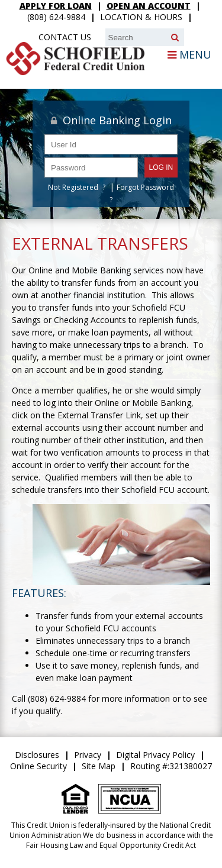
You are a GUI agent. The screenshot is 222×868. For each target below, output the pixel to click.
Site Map (99, 766)
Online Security (38, 766)
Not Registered (73, 187)
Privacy (88, 755)
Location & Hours (141, 17)
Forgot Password (145, 187)
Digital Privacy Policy (155, 755)
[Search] (175, 37)
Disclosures (37, 755)
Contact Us (65, 37)
